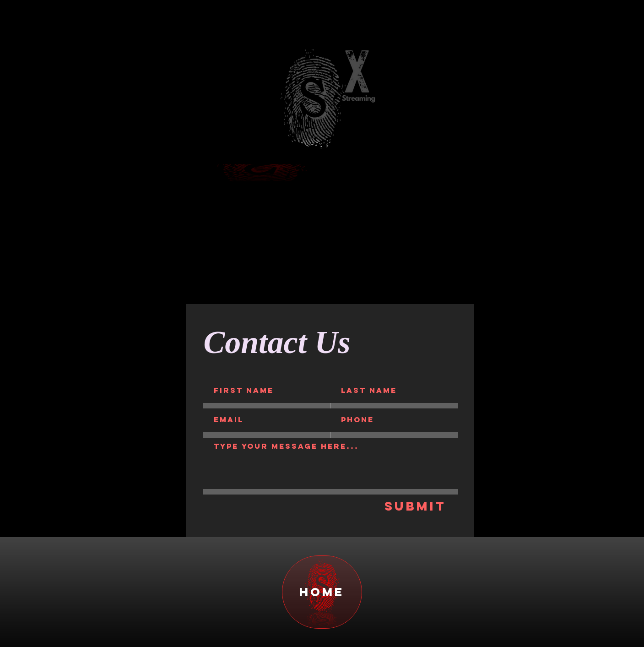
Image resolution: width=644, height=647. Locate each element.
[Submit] (416, 506)
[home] (322, 592)
